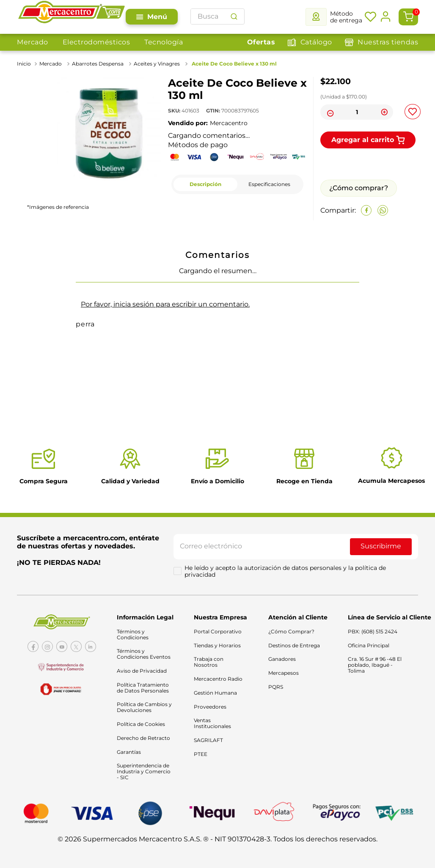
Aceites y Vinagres (157, 64)
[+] (384, 112)
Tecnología (164, 42)
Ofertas (261, 42)
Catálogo (316, 42)
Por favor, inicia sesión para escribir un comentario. (165, 304)
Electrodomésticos (96, 42)
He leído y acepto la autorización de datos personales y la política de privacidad (286, 574)
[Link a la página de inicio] (25, 64)
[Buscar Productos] (234, 16)
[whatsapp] (383, 210)
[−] (329, 112)
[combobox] (217, 16)
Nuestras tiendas (388, 42)
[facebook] (366, 210)
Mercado (33, 42)
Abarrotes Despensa (98, 64)
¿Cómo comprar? (359, 188)
